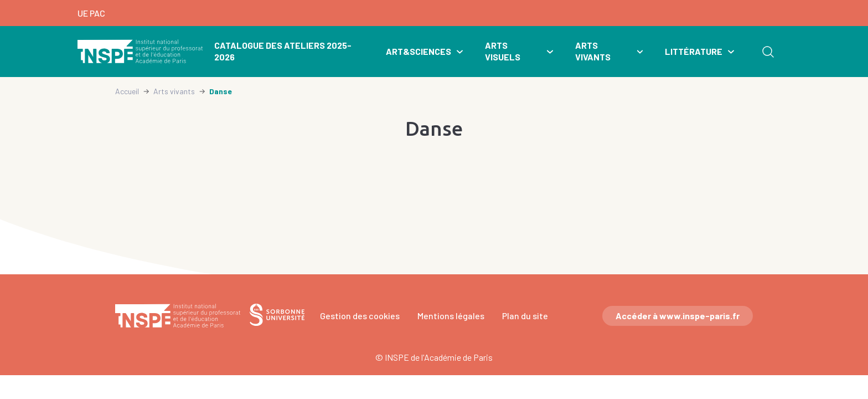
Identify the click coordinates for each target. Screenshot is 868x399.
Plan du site (525, 316)
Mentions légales (451, 316)
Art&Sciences (418, 51)
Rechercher (768, 52)
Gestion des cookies (360, 316)
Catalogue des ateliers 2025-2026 (283, 51)
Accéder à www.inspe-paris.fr (678, 316)
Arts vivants (593, 51)
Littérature (694, 51)
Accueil (127, 91)
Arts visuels (503, 51)
